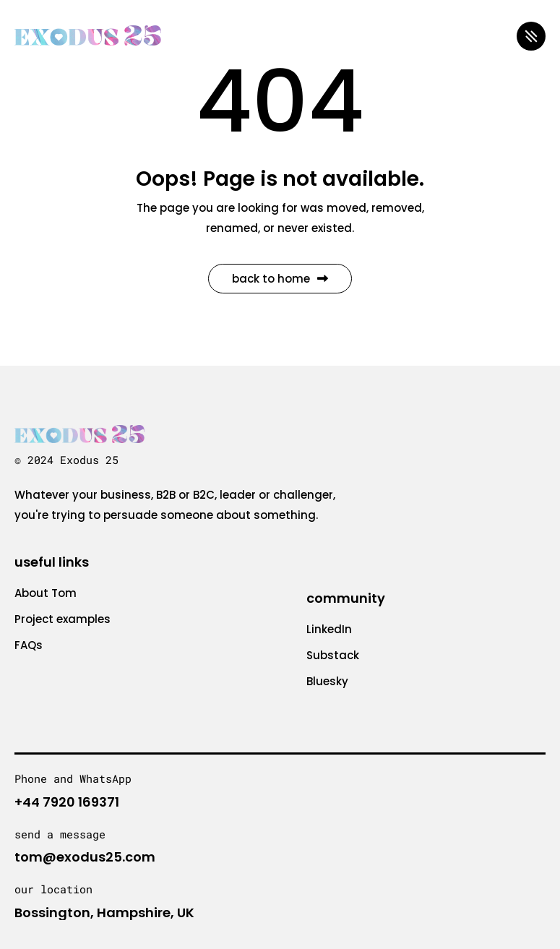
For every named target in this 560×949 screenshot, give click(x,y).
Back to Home (280, 279)
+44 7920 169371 (67, 802)
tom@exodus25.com (85, 857)
